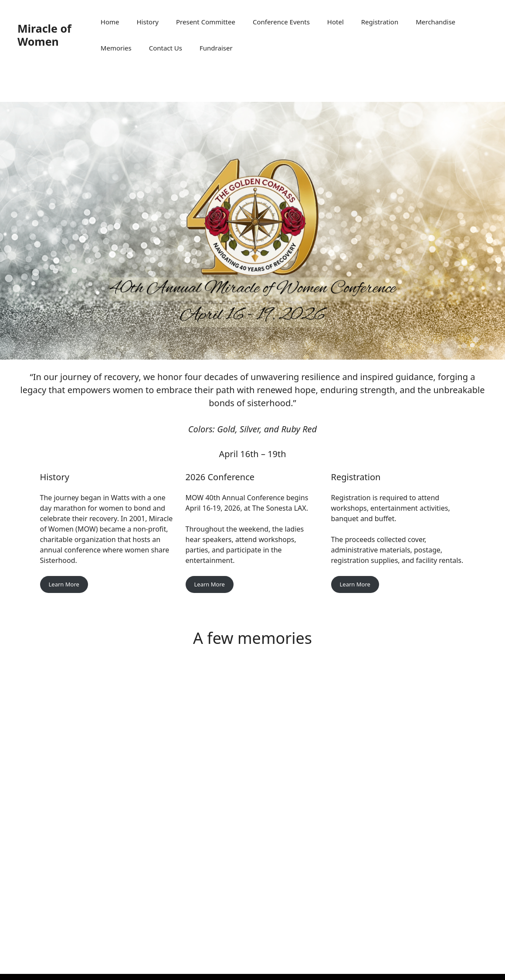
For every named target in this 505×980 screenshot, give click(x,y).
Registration (380, 22)
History (148, 22)
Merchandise (436, 22)
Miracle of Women (44, 35)
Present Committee (206, 22)
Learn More (64, 584)
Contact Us (166, 48)
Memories (116, 48)
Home (110, 22)
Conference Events (281, 22)
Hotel (336, 22)
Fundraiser (216, 48)
